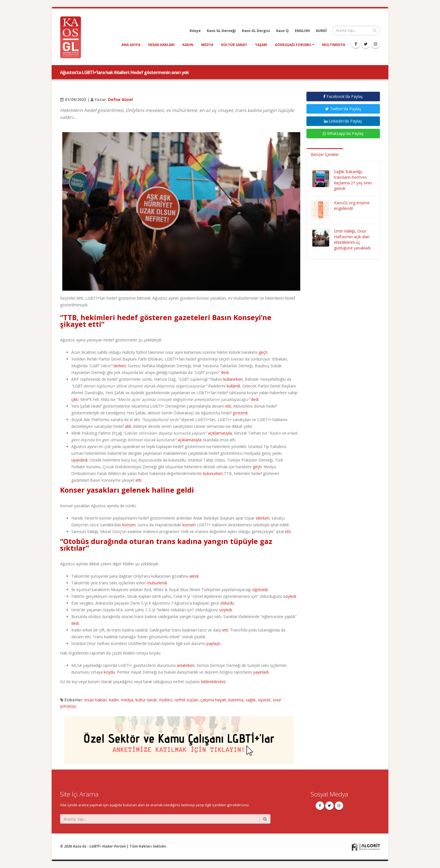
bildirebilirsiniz (213, 682)
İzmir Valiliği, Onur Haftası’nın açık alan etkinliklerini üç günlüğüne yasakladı (352, 239)
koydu (109, 672)
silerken (263, 518)
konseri (129, 525)
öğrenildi (260, 590)
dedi (225, 372)
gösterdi (240, 413)
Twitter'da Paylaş (343, 109)
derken (120, 366)
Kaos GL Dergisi (256, 31)
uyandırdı (79, 460)
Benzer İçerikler (325, 154)
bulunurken (213, 473)
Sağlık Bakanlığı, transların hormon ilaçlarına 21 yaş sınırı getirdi (353, 180)
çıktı (75, 399)
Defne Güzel (120, 99)
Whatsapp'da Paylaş (343, 133)
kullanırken (233, 379)
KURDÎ (321, 31)
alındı (194, 576)
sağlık (251, 700)
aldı (128, 426)
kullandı (233, 386)
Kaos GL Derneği (221, 31)
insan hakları (161, 45)
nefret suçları (186, 700)
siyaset (264, 700)
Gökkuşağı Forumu (293, 45)
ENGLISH (302, 31)
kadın (188, 45)
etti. (139, 480)
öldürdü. (228, 603)
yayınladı (261, 672)
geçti (263, 352)
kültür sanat (234, 45)
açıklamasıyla (220, 433)
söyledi (290, 596)
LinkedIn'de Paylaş (343, 121)
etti (228, 406)
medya (207, 45)
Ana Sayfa (131, 45)
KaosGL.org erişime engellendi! (352, 205)
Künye (195, 31)
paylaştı (213, 643)
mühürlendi (157, 583)
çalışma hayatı (213, 700)
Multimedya (334, 45)
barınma (236, 700)
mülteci (166, 700)
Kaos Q (282, 31)
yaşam (261, 45)
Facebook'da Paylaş (343, 96)
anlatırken (186, 665)
